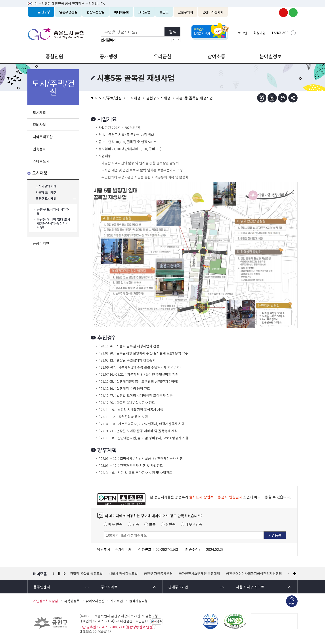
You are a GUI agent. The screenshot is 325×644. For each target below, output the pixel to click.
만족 (136, 524)
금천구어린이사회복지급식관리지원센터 (254, 574)
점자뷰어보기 (262, 98)
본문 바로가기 (162, 0)
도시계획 (39, 112)
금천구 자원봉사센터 (158, 574)
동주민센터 (42, 587)
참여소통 (216, 56)
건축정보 (39, 149)
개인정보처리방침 (46, 601)
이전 (54, 574)
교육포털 (144, 12)
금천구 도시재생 (46, 199)
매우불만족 (194, 524)
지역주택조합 (43, 137)
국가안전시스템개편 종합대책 (199, 574)
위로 (292, 604)
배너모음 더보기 (295, 574)
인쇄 (283, 98)
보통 (152, 524)
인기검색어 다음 (178, 40)
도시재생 (40, 173)
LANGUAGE (280, 33)
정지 (59, 574)
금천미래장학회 (213, 12)
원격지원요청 (138, 601)
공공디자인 (41, 243)
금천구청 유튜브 (283, 13)
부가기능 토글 (293, 98)
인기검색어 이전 (174, 40)
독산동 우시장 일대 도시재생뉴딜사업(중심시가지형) (54, 223)
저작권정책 (72, 601)
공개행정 (109, 56)
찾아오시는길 (95, 601)
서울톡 (158, 621)
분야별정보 (271, 56)
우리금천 (162, 56)
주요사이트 (109, 587)
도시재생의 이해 (46, 186)
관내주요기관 (178, 587)
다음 (65, 574)
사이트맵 (117, 601)
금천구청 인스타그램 (274, 13)
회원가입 (260, 33)
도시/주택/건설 (110, 98)
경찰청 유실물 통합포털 (86, 574)
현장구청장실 (96, 12)
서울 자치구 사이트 (250, 587)
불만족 (171, 524)
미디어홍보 (121, 12)
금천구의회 (185, 12)
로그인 (243, 33)
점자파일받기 (272, 98)
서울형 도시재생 (46, 192)
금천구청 (44, 12)
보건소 (164, 12)
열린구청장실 (68, 12)
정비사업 (39, 125)
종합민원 (54, 56)
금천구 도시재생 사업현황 (53, 211)
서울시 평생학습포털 (123, 574)
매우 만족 (115, 524)
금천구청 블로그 (293, 13)
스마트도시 (41, 161)
